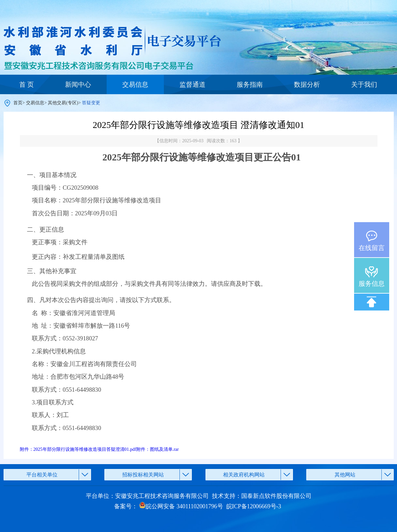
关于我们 (364, 84)
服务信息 (372, 284)
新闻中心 (78, 84)
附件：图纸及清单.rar (158, 449)
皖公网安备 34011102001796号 (181, 506)
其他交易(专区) (63, 103)
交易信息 (135, 84)
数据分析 (307, 84)
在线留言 (372, 248)
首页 (18, 103)
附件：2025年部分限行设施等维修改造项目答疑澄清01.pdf (78, 449)
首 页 (26, 84)
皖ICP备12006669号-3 (254, 506)
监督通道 (192, 84)
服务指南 (250, 84)
